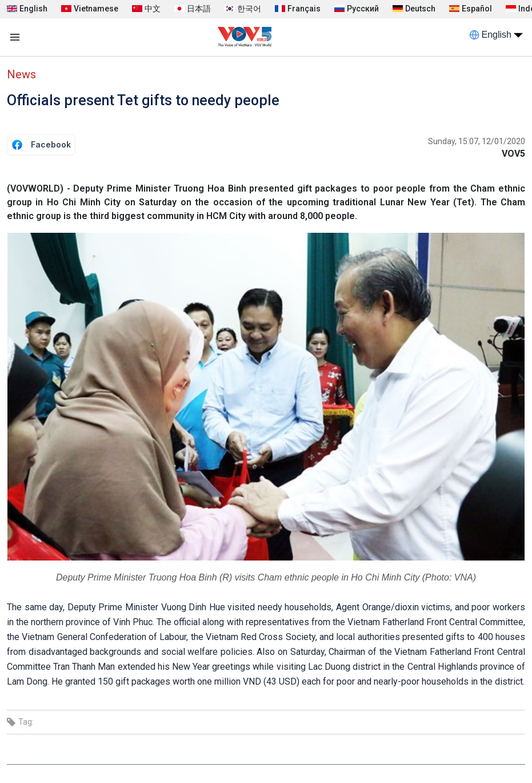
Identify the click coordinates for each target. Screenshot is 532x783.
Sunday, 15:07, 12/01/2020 (477, 141)
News (21, 74)
